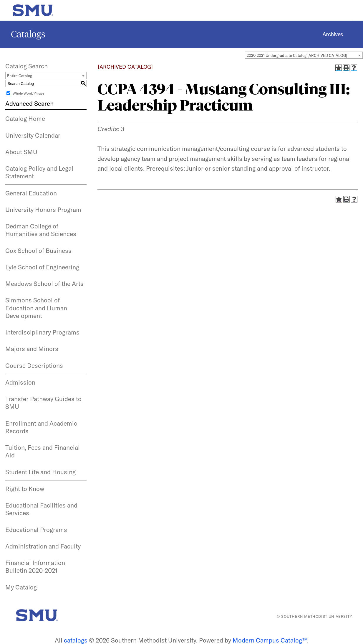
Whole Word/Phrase (28, 93)
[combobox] (304, 55)
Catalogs (28, 34)
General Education (31, 193)
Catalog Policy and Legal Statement (39, 172)
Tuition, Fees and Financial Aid (43, 451)
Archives (333, 34)
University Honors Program (43, 210)
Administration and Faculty (43, 546)
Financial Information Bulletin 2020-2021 (35, 566)
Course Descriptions (34, 365)
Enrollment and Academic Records (41, 427)
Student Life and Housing (40, 472)
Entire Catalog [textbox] (20, 76)
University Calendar (33, 135)
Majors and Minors (32, 349)
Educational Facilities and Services (41, 509)
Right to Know (25, 489)
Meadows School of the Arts (44, 284)
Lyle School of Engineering (42, 267)
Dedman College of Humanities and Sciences (41, 230)
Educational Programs (36, 530)
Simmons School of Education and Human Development (36, 308)
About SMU (21, 152)
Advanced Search (29, 103)
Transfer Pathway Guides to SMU (43, 403)
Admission (20, 382)
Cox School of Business (38, 251)
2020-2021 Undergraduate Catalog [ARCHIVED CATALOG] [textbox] (297, 55)
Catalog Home (25, 118)
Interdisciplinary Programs (42, 332)
